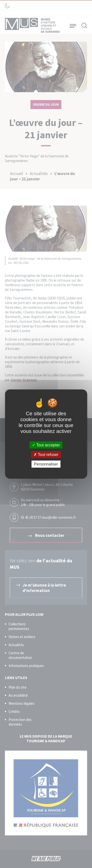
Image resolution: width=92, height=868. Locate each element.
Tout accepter (46, 445)
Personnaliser (46, 464)
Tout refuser (46, 454)
